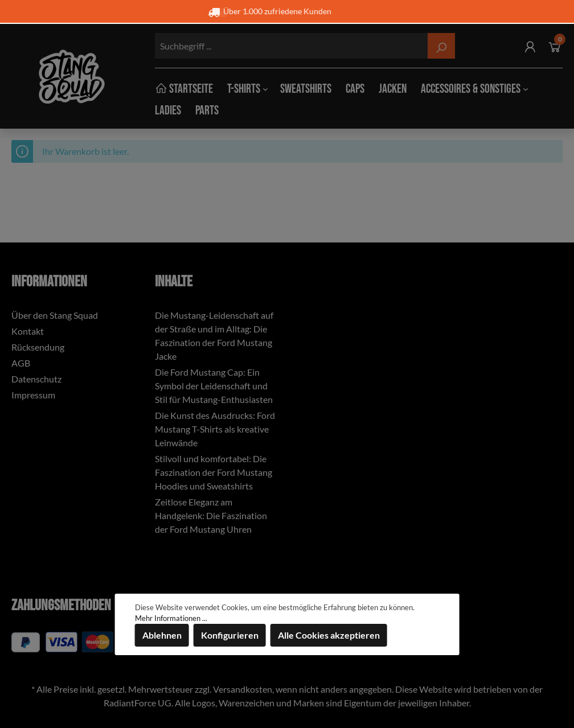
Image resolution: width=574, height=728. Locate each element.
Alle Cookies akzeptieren (329, 635)
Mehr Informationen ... (171, 618)
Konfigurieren (230, 635)
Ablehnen (162, 635)
